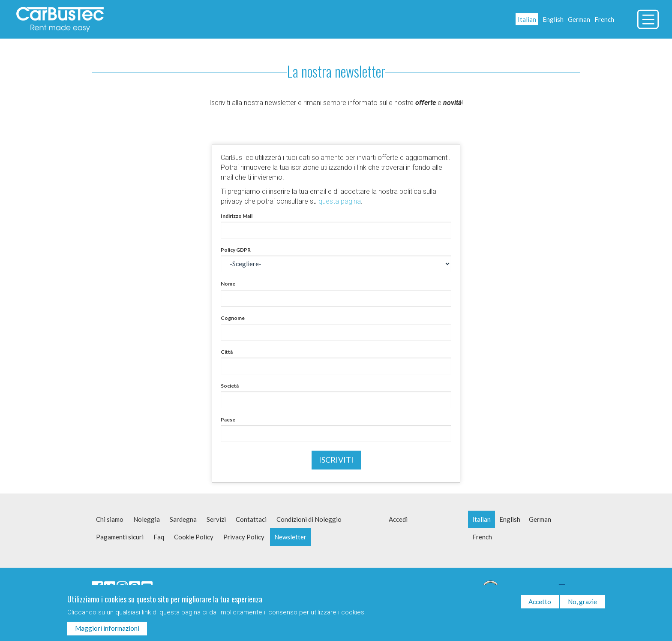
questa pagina (340, 201)
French (604, 19)
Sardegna (183, 519)
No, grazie (582, 604)
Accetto (540, 604)
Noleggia (147, 519)
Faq (159, 537)
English (553, 19)
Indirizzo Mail (237, 216)
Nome (228, 284)
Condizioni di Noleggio (309, 519)
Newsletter (290, 537)
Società (230, 386)
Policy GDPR (236, 250)
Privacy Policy (244, 537)
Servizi (216, 519)
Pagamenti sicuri (120, 537)
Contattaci (251, 519)
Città (227, 352)
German (579, 19)
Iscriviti (336, 460)
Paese (228, 420)
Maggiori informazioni (107, 630)
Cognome (233, 318)
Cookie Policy (194, 537)
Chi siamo (110, 519)
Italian (527, 19)
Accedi (398, 519)
